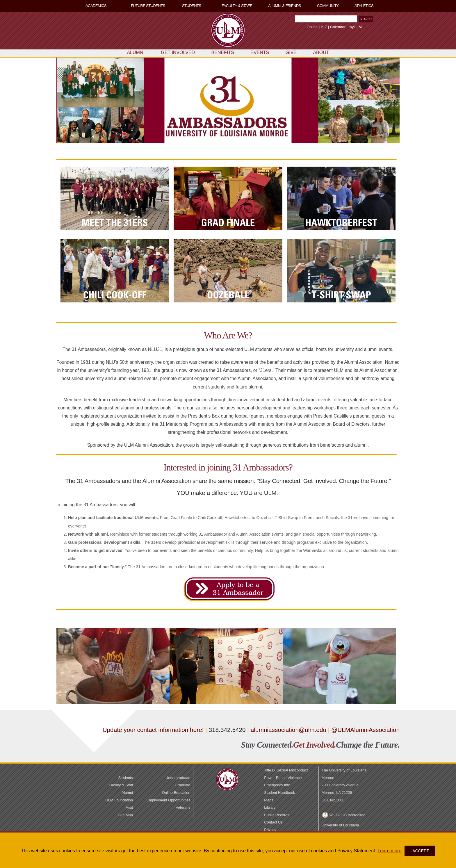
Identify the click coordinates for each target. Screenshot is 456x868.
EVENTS (260, 52)
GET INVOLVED (178, 52)
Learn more (389, 851)
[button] (366, 19)
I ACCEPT (420, 851)
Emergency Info (277, 785)
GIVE (291, 52)
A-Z (324, 27)
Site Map (125, 815)
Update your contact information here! (154, 730)
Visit (129, 807)
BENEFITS (223, 52)
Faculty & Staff (121, 785)
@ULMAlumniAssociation (365, 730)
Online (312, 27)
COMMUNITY (328, 6)
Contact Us (273, 822)
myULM (355, 27)
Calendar (338, 27)
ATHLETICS (364, 6)
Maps (269, 800)
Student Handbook (279, 793)
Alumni (127, 793)
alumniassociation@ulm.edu (288, 730)
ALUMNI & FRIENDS (285, 6)
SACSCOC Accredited (347, 815)
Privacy (270, 830)
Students (125, 778)
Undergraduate (178, 778)
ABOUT (321, 52)
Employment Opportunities (169, 800)
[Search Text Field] (326, 19)
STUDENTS (192, 6)
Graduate (182, 785)
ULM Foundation (119, 800)
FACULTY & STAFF (237, 6)
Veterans (183, 807)
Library (270, 807)
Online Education (176, 793)
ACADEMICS (96, 6)
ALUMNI (136, 52)
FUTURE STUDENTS (148, 6)
